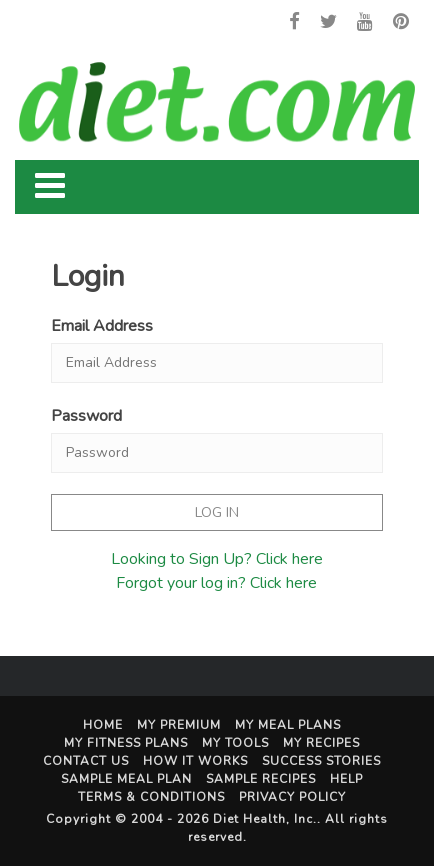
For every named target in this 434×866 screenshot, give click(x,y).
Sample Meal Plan (126, 779)
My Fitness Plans (126, 743)
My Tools (235, 743)
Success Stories (321, 761)
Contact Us (86, 761)
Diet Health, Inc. (265, 819)
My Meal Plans (288, 725)
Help (346, 779)
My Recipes (321, 743)
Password (86, 416)
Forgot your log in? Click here (216, 583)
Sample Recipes (261, 779)
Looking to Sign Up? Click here (217, 559)
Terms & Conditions (151, 797)
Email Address (102, 326)
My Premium (179, 725)
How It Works (195, 761)
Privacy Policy (292, 797)
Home (103, 725)
